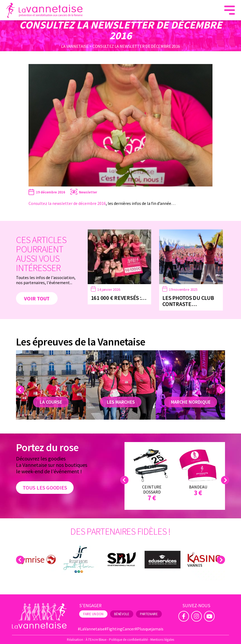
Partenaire (149, 614)
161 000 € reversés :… (119, 298)
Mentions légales (162, 640)
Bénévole (122, 614)
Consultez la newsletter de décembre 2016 (67, 203)
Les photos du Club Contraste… (188, 301)
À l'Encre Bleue (96, 640)
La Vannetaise (75, 46)
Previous (21, 390)
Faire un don (93, 614)
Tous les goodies (45, 488)
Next (222, 390)
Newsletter (88, 192)
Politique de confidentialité (128, 640)
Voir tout (37, 298)
